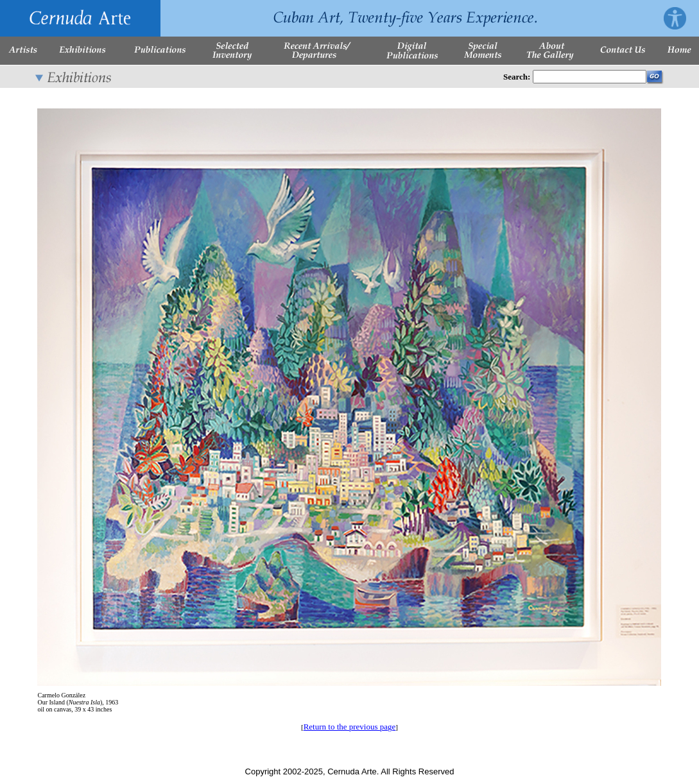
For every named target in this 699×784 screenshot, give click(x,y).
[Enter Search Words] (590, 77)
